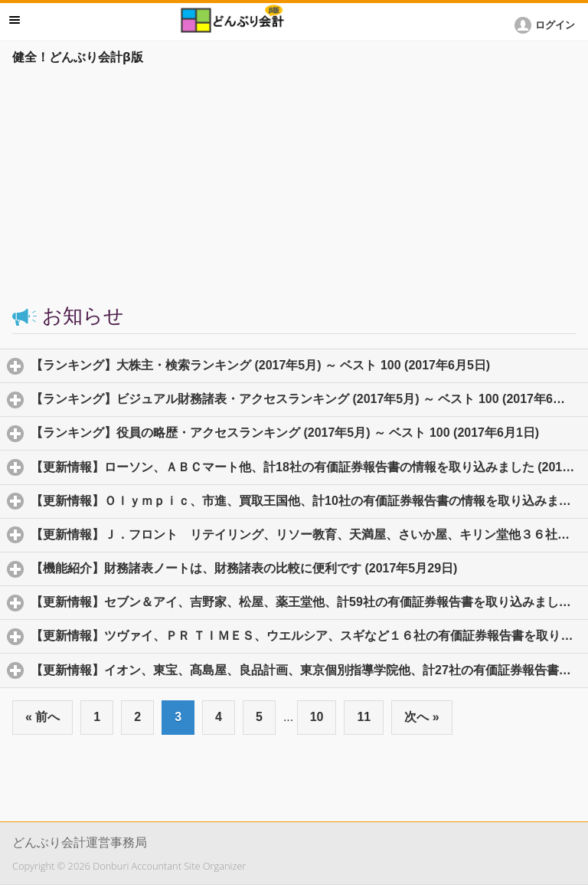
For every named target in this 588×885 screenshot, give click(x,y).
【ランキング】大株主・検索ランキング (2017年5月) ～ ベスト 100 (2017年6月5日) (309, 365)
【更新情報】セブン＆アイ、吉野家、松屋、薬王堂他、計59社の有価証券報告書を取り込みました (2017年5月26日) (309, 601)
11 (364, 717)
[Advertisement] (294, 185)
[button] (547, 25)
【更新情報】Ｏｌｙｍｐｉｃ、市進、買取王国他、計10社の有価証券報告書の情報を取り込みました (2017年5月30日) (309, 500)
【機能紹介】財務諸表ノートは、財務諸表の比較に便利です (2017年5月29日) (309, 568)
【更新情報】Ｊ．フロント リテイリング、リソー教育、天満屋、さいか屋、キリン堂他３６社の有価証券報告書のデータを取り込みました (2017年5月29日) (309, 534)
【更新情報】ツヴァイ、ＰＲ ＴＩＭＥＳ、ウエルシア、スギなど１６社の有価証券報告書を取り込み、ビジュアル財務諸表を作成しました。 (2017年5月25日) (309, 635)
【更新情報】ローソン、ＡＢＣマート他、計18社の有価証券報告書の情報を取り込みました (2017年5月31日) (309, 467)
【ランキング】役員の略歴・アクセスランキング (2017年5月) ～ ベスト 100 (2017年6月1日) (309, 432)
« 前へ (42, 717)
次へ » (421, 717)
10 (317, 717)
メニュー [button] (15, 20)
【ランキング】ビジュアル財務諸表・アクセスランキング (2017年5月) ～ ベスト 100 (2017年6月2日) (309, 398)
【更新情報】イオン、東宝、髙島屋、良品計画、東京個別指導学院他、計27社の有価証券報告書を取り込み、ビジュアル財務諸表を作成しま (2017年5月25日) (309, 670)
